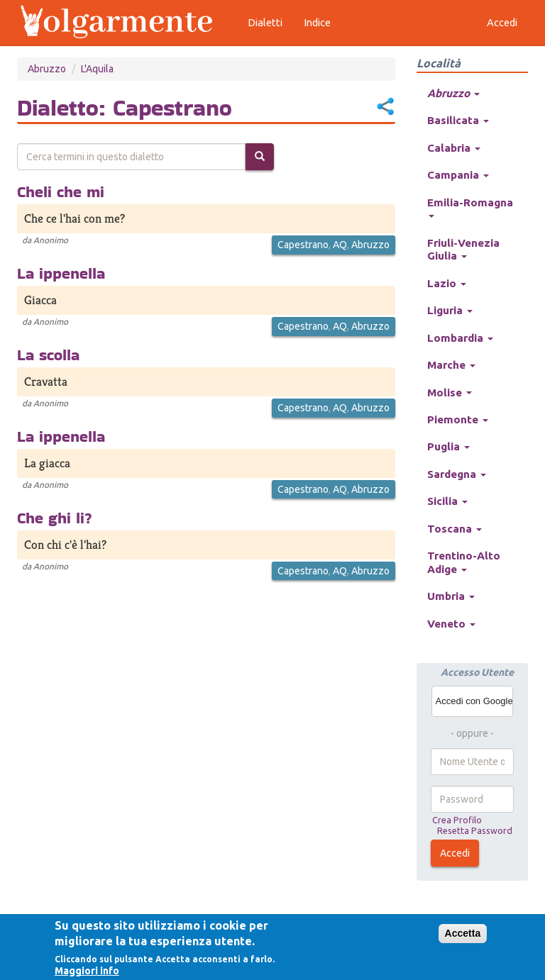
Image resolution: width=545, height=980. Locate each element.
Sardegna (457, 474)
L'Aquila (97, 69)
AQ (340, 245)
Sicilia (447, 501)
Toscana (455, 529)
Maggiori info (87, 971)
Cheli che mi (61, 191)
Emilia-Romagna (470, 207)
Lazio (447, 283)
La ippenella (61, 273)
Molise (450, 392)
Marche (451, 365)
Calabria (454, 148)
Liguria (450, 310)
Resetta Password (475, 830)
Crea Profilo (457, 820)
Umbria (451, 596)
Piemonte (458, 419)
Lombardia (460, 338)
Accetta (463, 933)
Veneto (451, 624)
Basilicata (458, 120)
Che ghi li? (55, 518)
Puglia (448, 446)
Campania (458, 175)
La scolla (48, 355)
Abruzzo (47, 69)
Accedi (455, 853)
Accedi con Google (474, 701)
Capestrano (303, 245)
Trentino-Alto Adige (464, 562)
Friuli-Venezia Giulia (463, 249)
